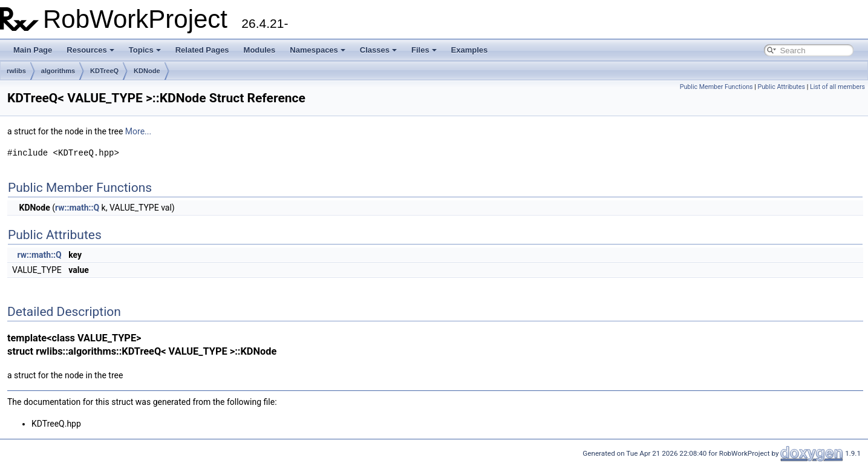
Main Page (33, 50)
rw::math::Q (77, 208)
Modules (260, 50)
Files (424, 50)
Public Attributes (781, 87)
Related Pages (202, 50)
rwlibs (16, 71)
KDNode (147, 71)
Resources (90, 50)
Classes (378, 50)
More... (138, 131)
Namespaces (318, 50)
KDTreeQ (104, 71)
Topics (145, 50)
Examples (470, 50)
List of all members (837, 87)
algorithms (58, 71)
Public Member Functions (716, 87)
